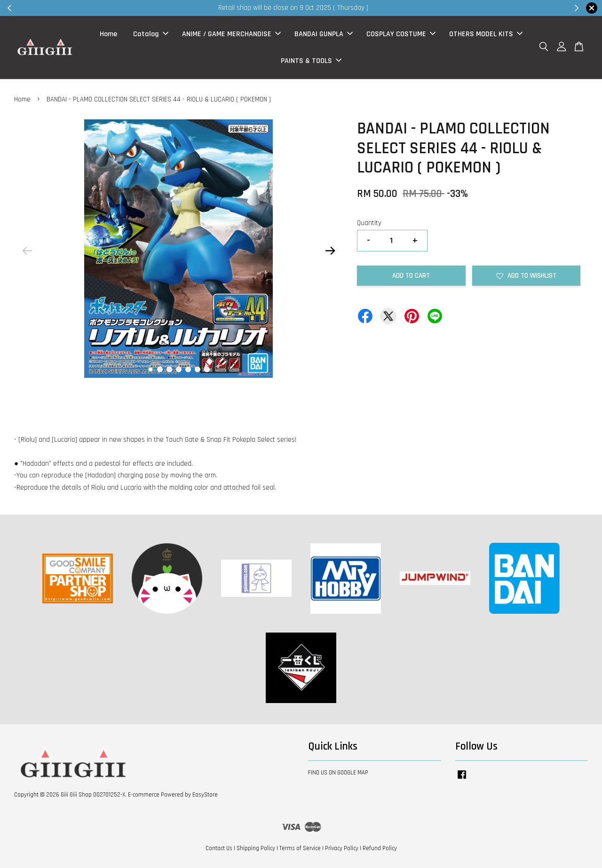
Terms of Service (300, 848)
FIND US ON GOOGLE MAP (338, 773)
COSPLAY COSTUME (401, 34)
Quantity (369, 223)
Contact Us (219, 848)
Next (330, 251)
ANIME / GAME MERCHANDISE (231, 34)
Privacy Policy (342, 848)
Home (108, 34)
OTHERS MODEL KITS (486, 34)
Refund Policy (380, 848)
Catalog (151, 34)
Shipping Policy (256, 848)
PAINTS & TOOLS (311, 61)
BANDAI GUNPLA (324, 34)
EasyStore (205, 795)
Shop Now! (416, 8)
